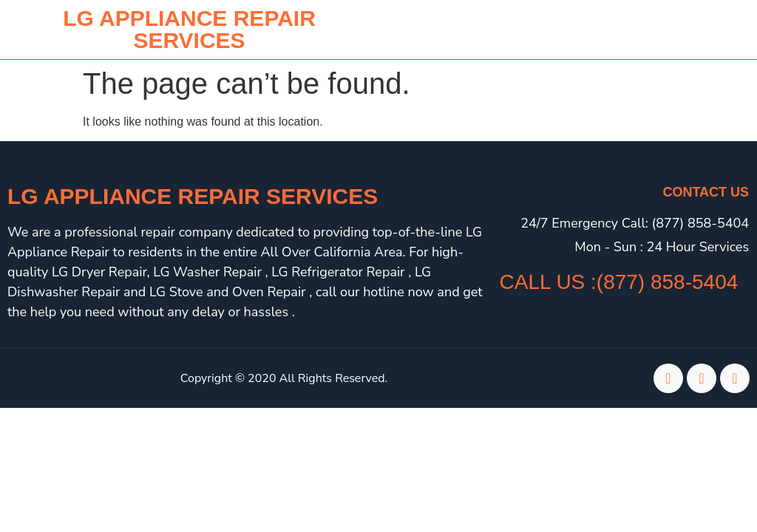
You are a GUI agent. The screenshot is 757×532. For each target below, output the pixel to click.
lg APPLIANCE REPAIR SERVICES (189, 29)
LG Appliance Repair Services (193, 196)
